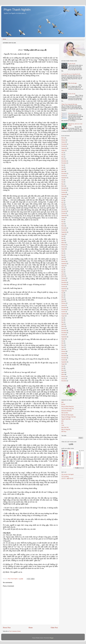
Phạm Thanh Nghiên (17, 10)
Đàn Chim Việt (65, 427)
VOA (63, 425)
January (63, 142)
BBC (63, 402)
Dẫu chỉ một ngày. (73, 83)
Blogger (52, 638)
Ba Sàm (63, 404)
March (63, 138)
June (62, 155)
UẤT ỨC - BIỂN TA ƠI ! (67, 479)
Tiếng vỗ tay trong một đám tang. (69, 104)
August (63, 150)
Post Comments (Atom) (15, 631)
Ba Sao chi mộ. (72, 64)
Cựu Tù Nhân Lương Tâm (68, 409)
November (64, 144)
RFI (62, 423)
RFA (63, 421)
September (64, 148)
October (63, 146)
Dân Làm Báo (65, 413)
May (62, 157)
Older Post (54, 628)
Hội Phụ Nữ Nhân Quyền (67, 415)
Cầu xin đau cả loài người (67, 474)
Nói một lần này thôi (73, 113)
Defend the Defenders (67, 411)
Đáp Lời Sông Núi (66, 429)
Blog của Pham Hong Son (68, 406)
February (64, 140)
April (63, 169)
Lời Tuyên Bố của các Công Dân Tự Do (71, 74)
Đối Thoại (64, 432)
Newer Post (7, 628)
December (64, 161)
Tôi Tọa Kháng (65, 476)
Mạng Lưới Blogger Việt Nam (69, 417)
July (62, 153)
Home (4, 39)
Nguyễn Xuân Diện (66, 419)
